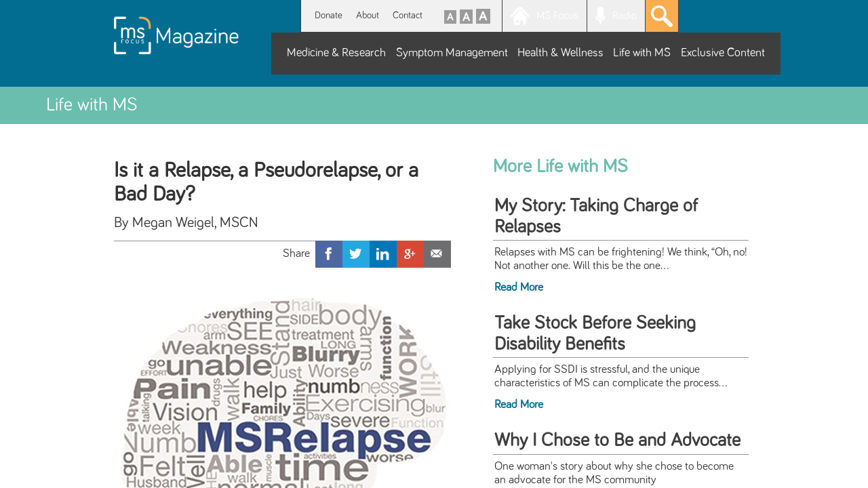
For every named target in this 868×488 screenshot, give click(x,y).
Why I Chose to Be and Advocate (617, 441)
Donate (329, 15)
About (368, 15)
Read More (519, 287)
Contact (408, 15)
